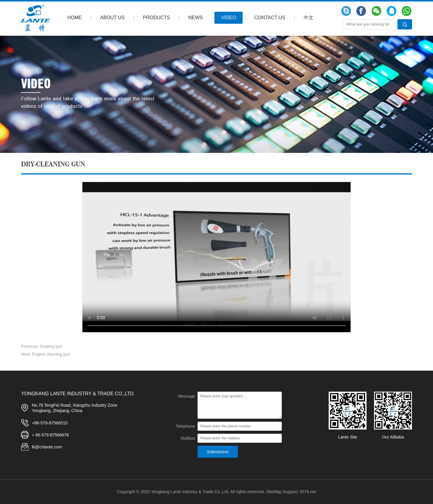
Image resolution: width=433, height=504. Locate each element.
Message (187, 396)
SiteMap (274, 492)
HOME (75, 18)
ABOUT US (112, 18)
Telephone (185, 426)
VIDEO (229, 18)
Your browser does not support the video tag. (216, 257)
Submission (218, 452)
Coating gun (51, 346)
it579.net (308, 492)
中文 (309, 18)
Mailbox (188, 438)
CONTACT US (270, 18)
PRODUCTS (157, 18)
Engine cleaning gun (51, 354)
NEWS (195, 18)
